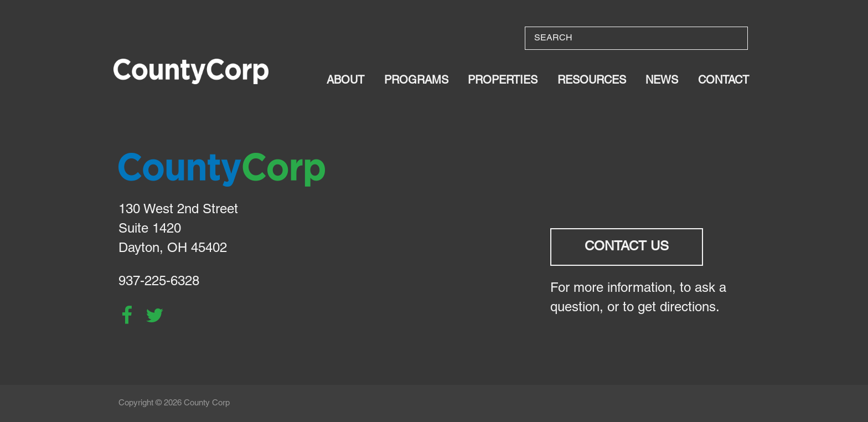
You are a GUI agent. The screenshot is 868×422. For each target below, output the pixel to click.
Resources (592, 81)
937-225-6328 (159, 282)
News (662, 81)
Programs (416, 81)
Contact (724, 81)
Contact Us (627, 247)
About (345, 81)
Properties (503, 81)
